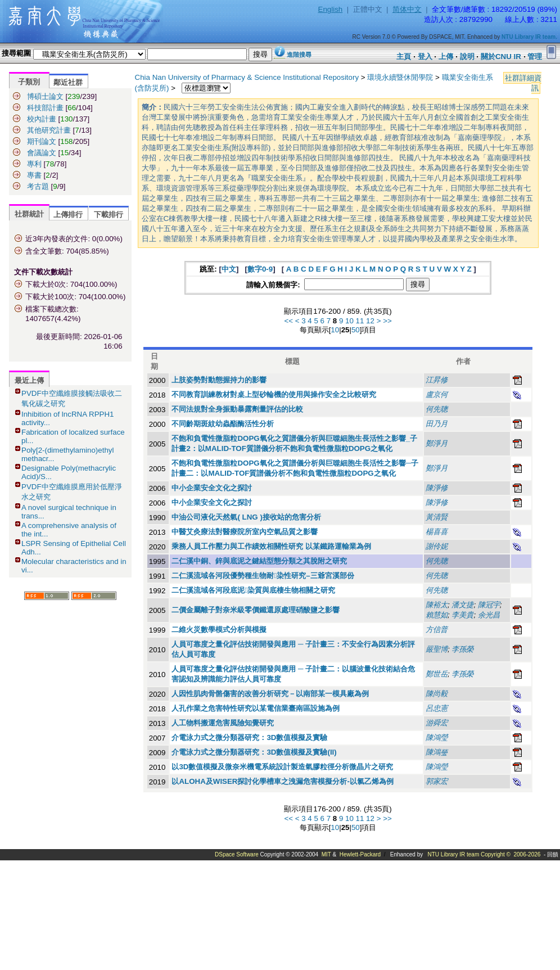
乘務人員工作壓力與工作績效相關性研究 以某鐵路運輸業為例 (271, 546)
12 (370, 321)
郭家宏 (437, 781)
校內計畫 (42, 119)
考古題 (38, 186)
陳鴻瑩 (437, 752)
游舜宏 (437, 723)
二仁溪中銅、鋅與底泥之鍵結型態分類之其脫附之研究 (259, 561)
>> (387, 321)
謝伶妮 (437, 546)
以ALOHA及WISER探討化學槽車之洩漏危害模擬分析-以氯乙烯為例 (283, 781)
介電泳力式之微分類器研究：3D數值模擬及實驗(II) (254, 752)
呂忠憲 (437, 708)
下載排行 (109, 215)
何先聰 (437, 409)
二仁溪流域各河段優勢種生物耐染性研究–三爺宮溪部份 (263, 576)
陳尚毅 (437, 694)
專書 (34, 175)
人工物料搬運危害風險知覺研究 (223, 723)
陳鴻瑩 (437, 737)
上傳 (446, 57)
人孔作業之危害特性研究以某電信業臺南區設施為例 (256, 708)
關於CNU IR (501, 57)
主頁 (404, 57)
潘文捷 (462, 605)
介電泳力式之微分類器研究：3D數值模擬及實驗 (249, 737)
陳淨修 (437, 488)
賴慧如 (437, 615)
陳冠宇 (489, 605)
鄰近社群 (68, 82)
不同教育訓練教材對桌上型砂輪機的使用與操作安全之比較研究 (274, 394)
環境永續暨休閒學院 (400, 77)
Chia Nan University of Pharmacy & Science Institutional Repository (247, 77)
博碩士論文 (45, 96)
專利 (34, 164)
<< (288, 321)
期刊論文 (42, 141)
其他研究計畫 (49, 130)
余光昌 (489, 615)
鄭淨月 (437, 443)
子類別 (29, 82)
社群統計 (29, 214)
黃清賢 (437, 517)
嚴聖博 (437, 649)
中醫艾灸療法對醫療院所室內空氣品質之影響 (245, 532)
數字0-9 (260, 269)
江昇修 (437, 380)
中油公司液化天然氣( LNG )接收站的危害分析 (246, 517)
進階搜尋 (299, 55)
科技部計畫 (45, 108)
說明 (467, 57)
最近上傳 (29, 380)
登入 (425, 57)
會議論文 (42, 153)
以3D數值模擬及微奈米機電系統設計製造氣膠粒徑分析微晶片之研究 (282, 767)
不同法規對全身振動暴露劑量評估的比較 (237, 409)
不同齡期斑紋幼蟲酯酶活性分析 (223, 424)
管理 (535, 57)
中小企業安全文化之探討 (212, 488)
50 (356, 330)
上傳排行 (68, 215)
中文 (229, 269)
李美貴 (462, 615)
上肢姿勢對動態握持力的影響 (219, 380)
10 (349, 321)
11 (360, 321)
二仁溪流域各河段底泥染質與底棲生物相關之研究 (253, 590)
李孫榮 (462, 649)
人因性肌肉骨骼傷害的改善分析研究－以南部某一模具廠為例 (270, 694)
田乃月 (437, 424)
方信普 (437, 630)
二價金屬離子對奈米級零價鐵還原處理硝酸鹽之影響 (256, 610)
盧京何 (437, 394)
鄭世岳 (437, 674)
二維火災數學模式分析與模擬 (219, 630)
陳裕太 (437, 605)
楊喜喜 (437, 532)
